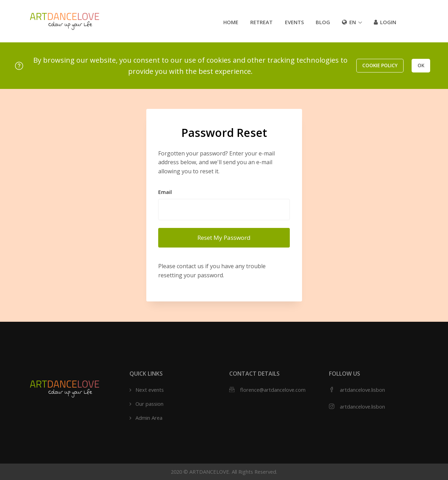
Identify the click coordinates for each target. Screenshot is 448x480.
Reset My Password (224, 238)
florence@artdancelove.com (273, 390)
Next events (150, 390)
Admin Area (149, 418)
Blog (323, 22)
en (349, 22)
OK (421, 65)
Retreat (261, 22)
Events (294, 22)
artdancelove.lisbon (362, 390)
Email (165, 192)
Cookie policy (380, 65)
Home (231, 22)
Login (385, 22)
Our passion (149, 404)
